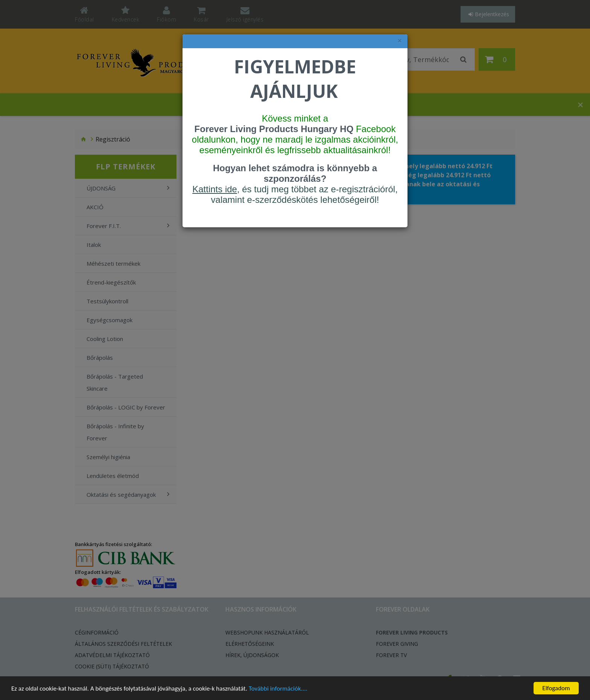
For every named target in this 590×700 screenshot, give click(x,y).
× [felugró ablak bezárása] (400, 41)
